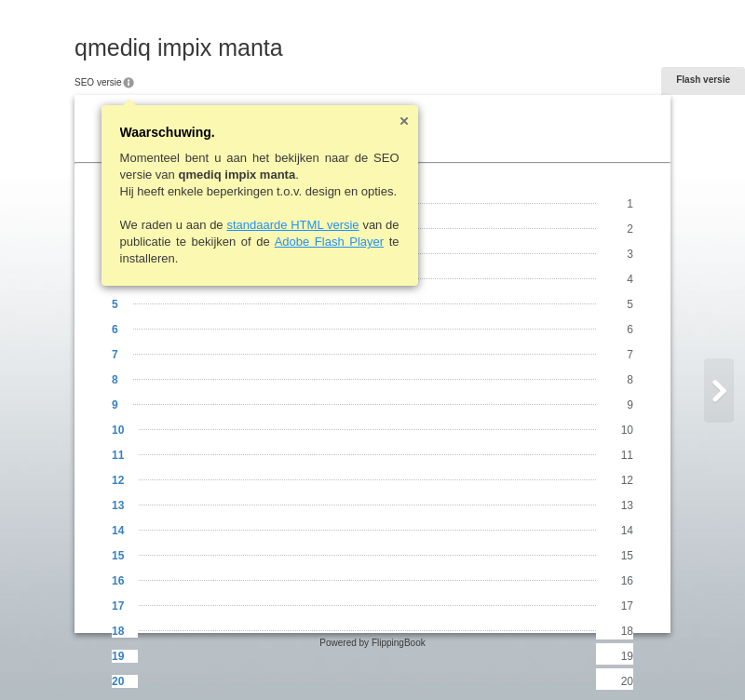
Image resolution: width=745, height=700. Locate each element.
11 (118, 455)
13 (118, 505)
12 (118, 480)
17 (118, 606)
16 (118, 581)
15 (118, 556)
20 (118, 681)
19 (118, 656)
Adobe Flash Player (329, 242)
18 (118, 631)
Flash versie (703, 80)
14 (118, 531)
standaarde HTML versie (292, 225)
